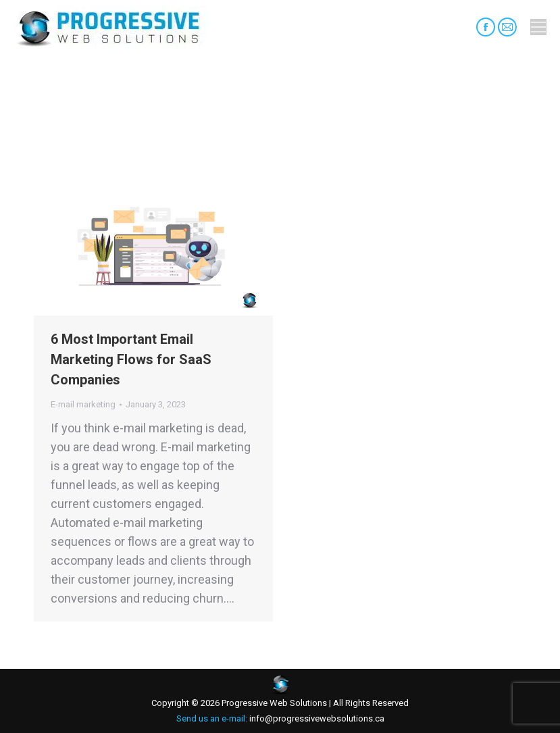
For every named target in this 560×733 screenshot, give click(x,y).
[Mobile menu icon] (538, 27)
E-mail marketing (83, 404)
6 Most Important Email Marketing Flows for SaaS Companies (131, 359)
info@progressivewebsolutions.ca (316, 718)
